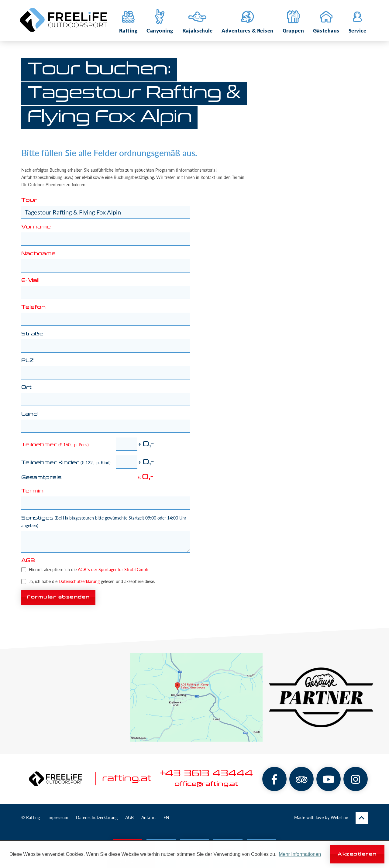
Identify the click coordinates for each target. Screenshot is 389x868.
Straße (32, 334)
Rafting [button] (128, 21)
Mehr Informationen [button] (300, 854)
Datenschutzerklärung (79, 581)
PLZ (28, 361)
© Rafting (31, 817)
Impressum (58, 817)
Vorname (36, 227)
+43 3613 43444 (206, 774)
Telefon (33, 307)
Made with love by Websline (321, 817)
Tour (29, 201)
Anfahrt (149, 817)
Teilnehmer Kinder (66, 463)
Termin (32, 491)
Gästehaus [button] (326, 21)
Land (29, 414)
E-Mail (30, 281)
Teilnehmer (55, 445)
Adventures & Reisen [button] (248, 21)
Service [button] (358, 21)
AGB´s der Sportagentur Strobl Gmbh (113, 570)
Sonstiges (104, 522)
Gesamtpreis (41, 478)
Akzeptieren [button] (357, 854)
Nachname (38, 254)
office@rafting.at (206, 784)
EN (166, 817)
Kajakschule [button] (198, 21)
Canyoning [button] (160, 21)
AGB (28, 561)
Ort (26, 388)
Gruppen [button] (293, 21)
